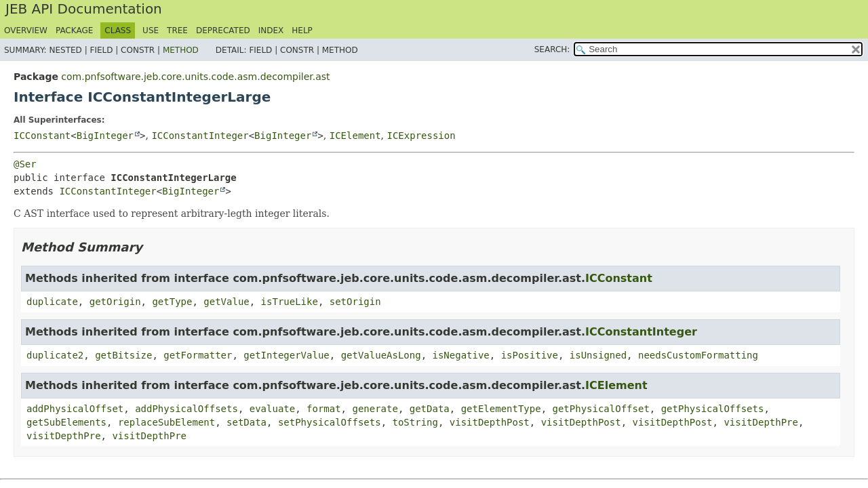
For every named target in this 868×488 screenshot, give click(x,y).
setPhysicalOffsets (330, 422)
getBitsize (123, 355)
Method (181, 50)
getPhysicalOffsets (713, 409)
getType (172, 302)
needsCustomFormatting (698, 355)
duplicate (52, 302)
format (324, 409)
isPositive (530, 355)
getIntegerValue (286, 355)
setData (246, 422)
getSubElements (66, 422)
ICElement (355, 136)
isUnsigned (598, 355)
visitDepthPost (490, 422)
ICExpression (421, 136)
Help (302, 30)
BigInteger (105, 136)
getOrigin (115, 302)
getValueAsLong (381, 355)
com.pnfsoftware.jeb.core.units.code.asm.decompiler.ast (195, 77)
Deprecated (223, 30)
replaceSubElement (166, 422)
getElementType (501, 409)
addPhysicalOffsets (186, 409)
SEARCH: (552, 49)
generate (375, 409)
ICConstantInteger (200, 136)
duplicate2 (55, 355)
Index (271, 30)
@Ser (25, 164)
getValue (226, 302)
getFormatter (198, 355)
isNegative (461, 355)
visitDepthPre (761, 422)
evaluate (272, 409)
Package (74, 30)
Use (151, 30)
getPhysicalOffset (601, 409)
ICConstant (42, 136)
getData (430, 409)
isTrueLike (290, 302)
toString (415, 422)
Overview (26, 30)
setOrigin (355, 302)
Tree (177, 30)
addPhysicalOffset (75, 409)
